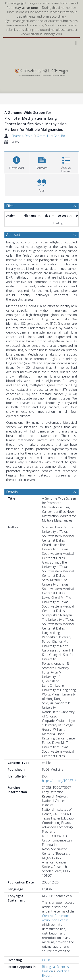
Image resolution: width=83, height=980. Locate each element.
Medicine (63, 971)
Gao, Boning (62, 136)
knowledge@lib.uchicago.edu (41, 34)
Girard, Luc (44, 136)
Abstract (13, 235)
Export (47, 975)
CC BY (46, 960)
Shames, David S (23, 136)
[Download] (17, 162)
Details (12, 492)
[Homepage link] (41, 71)
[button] (42, 162)
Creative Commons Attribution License (56, 918)
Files (10, 206)
